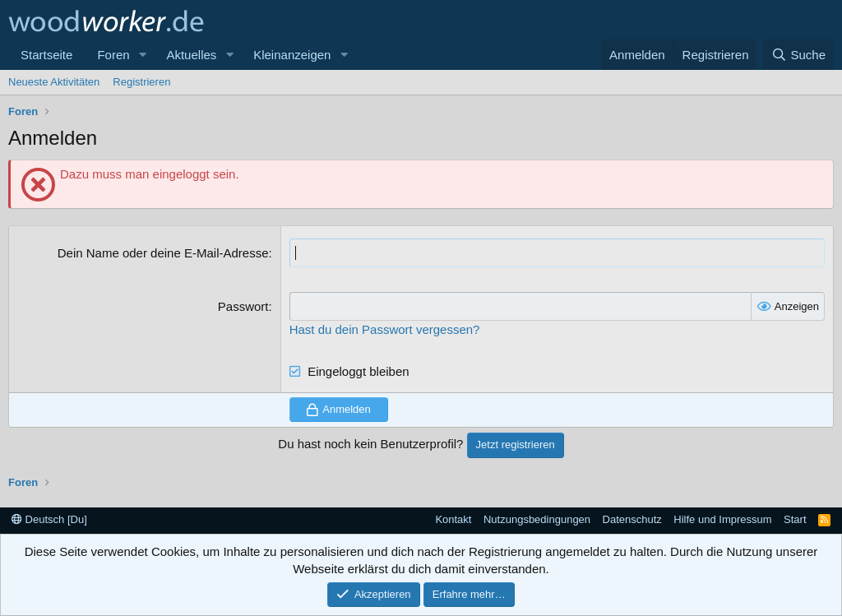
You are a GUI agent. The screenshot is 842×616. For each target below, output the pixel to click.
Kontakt (453, 519)
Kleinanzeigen (292, 55)
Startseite (46, 55)
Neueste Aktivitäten (54, 82)
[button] (142, 55)
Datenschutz (632, 519)
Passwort (243, 306)
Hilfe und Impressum (722, 519)
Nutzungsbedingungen (537, 519)
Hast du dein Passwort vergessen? (385, 329)
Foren (113, 55)
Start (795, 519)
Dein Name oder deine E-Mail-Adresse (163, 253)
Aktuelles (191, 55)
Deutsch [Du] (49, 519)
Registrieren (141, 82)
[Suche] (798, 55)
